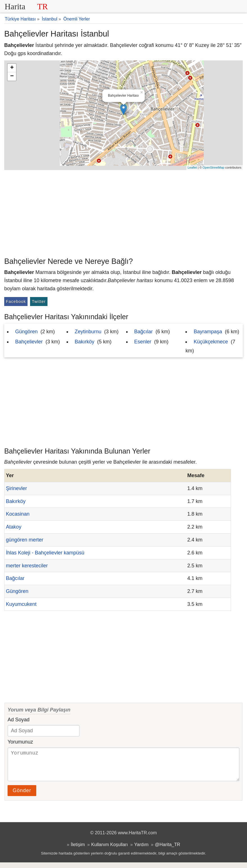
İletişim (78, 850)
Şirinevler (16, 488)
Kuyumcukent (21, 604)
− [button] (12, 76)
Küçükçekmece (211, 342)
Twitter (39, 302)
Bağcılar (144, 332)
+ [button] (12, 68)
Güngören (26, 332)
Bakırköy (85, 342)
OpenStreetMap (214, 167)
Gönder (22, 796)
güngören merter (25, 540)
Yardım (141, 850)
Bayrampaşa (208, 332)
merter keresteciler (27, 566)
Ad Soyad (19, 720)
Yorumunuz (20, 742)
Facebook (16, 302)
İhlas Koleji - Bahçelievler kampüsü (45, 553)
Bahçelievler (29, 342)
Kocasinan (18, 514)
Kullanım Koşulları (110, 850)
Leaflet (192, 167)
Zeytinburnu (88, 332)
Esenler (143, 342)
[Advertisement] (123, 212)
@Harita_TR (167, 850)
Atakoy (14, 527)
